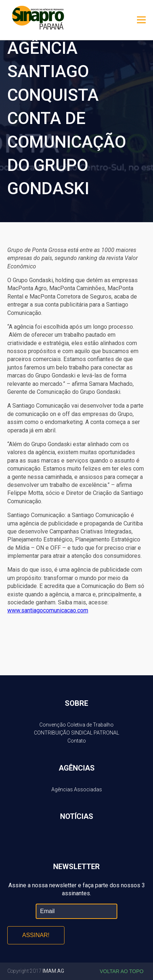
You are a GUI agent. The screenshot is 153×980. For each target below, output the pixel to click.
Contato (77, 741)
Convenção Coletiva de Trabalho (76, 725)
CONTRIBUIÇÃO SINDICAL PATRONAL (76, 733)
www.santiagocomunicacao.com (48, 610)
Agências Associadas (77, 789)
